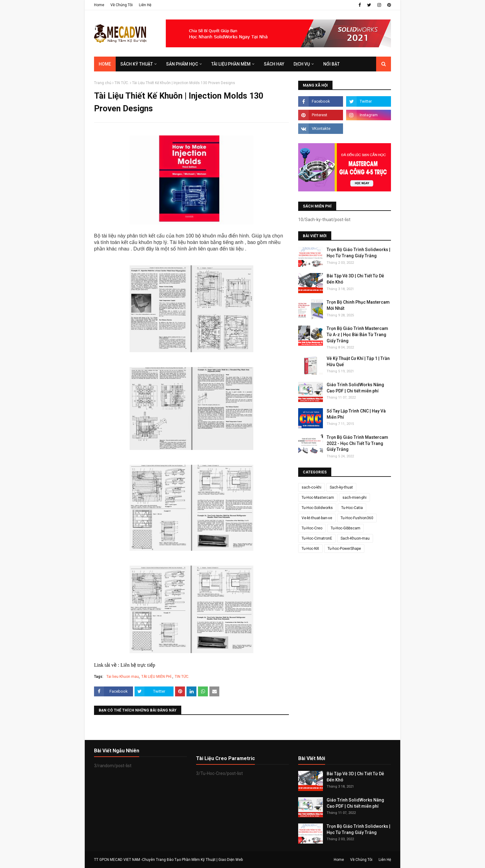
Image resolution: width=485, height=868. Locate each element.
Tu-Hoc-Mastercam (318, 498)
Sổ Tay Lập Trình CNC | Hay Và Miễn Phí (356, 414)
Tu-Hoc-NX (310, 549)
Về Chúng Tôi (122, 5)
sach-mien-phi (354, 498)
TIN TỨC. (122, 83)
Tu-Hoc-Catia (352, 508)
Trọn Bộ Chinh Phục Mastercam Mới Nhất (358, 305)
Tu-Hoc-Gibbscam (346, 528)
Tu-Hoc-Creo (312, 528)
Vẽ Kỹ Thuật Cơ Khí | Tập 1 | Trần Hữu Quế (358, 361)
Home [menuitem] (105, 64)
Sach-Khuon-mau (355, 538)
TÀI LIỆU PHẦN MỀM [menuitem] (231, 64)
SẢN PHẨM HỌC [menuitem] (182, 64)
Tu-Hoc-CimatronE (317, 538)
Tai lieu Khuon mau (123, 677)
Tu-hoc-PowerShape (344, 549)
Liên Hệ (145, 5)
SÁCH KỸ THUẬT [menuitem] (137, 64)
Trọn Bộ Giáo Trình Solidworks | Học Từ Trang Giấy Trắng (358, 253)
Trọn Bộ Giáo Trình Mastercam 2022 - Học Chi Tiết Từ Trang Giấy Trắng (357, 443)
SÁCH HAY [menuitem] (274, 64)
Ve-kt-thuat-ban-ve (317, 518)
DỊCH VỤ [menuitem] (302, 64)
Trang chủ (103, 83)
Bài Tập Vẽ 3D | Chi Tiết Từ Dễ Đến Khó (355, 279)
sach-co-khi (311, 487)
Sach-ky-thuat (341, 487)
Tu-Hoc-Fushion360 (357, 518)
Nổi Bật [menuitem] (331, 64)
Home (99, 5)
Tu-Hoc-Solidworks (317, 508)
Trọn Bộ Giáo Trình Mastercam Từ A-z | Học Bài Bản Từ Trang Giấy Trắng (357, 334)
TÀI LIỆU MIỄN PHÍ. (157, 677)
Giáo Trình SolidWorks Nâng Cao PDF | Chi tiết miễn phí (355, 388)
